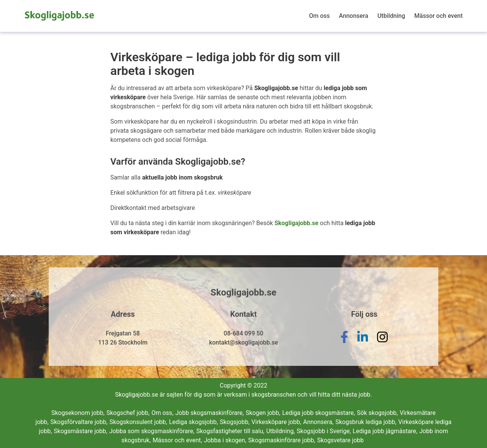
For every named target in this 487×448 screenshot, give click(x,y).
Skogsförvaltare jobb (79, 422)
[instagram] (382, 343)
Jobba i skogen (225, 440)
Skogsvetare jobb (340, 440)
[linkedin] (363, 343)
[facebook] (344, 343)
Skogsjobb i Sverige (324, 431)
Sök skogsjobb (377, 413)
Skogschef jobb (128, 413)
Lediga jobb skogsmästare (319, 413)
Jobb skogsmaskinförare (210, 413)
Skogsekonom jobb (78, 413)
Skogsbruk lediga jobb (366, 422)
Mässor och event (438, 16)
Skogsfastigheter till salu (230, 431)
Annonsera (354, 16)
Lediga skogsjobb (193, 422)
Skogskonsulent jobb (138, 422)
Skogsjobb (235, 422)
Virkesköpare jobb (276, 422)
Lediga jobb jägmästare (385, 431)
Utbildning (391, 16)
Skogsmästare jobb (80, 431)
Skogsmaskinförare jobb (282, 440)
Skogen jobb (263, 413)
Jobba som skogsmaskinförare (152, 431)
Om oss (319, 16)
